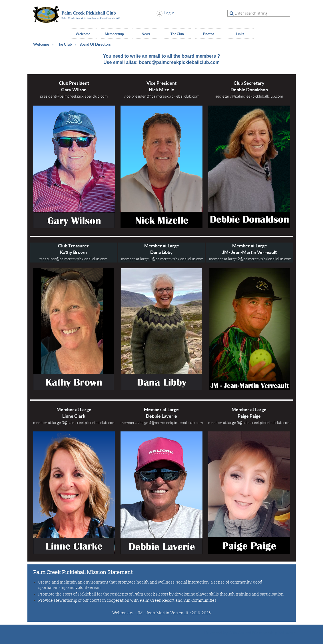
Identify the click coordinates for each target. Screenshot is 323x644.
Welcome (41, 44)
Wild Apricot (240, 633)
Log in (169, 13)
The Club (64, 44)
